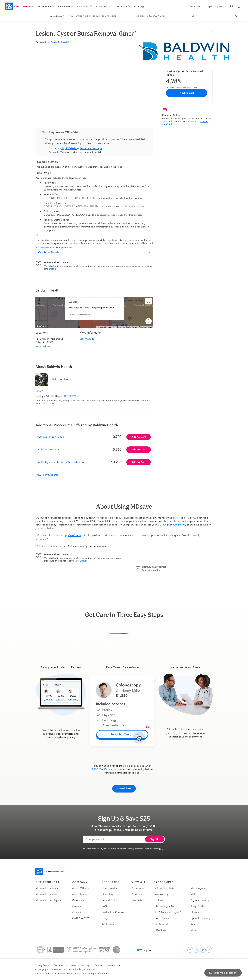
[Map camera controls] (149, 321)
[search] (232, 6)
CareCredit (75, 535)
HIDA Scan (160, 930)
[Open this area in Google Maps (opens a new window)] (41, 326)
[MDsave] (19, 6)
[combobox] (99, 16)
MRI (193, 894)
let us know (48, 403)
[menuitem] (46, 6)
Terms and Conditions (65, 965)
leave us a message (91, 148)
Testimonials (109, 924)
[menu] (108, 6)
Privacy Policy (134, 849)
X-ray (193, 924)
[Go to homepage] (49, 872)
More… (195, 930)
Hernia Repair (161, 924)
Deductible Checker (113, 912)
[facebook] (190, 950)
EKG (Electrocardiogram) (167, 912)
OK (114, 315)
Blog (104, 918)
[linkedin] (209, 950)
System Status (114, 965)
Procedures (138, 888)
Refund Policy (110, 900)
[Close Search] (236, 16)
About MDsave (81, 888)
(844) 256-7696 (68, 148)
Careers (77, 906)
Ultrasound (197, 912)
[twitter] (203, 950)
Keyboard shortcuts (104, 327)
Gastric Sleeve (162, 918)
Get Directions (43, 346)
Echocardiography (164, 906)
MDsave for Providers (47, 894)
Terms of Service (151, 849)
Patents (98, 965)
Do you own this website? (80, 315)
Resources (78, 900)
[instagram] (196, 950)
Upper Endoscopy (201, 918)
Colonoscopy (161, 894)
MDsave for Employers (48, 900)
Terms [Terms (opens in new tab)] (135, 327)
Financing (139, 6)
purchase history (177, 525)
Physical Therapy (200, 900)
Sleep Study (197, 906)
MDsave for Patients (47, 888)
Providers (137, 894)
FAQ (104, 906)
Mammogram (198, 888)
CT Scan (158, 900)
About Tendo (80, 894)
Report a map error (146, 327)
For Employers (65, 6)
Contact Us (78, 912)
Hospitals (137, 900)
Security (85, 965)
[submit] (194, 16)
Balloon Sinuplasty (164, 888)
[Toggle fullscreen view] (149, 301)
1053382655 (71, 396)
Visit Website (87, 339)
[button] (94, 132)
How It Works (109, 888)
